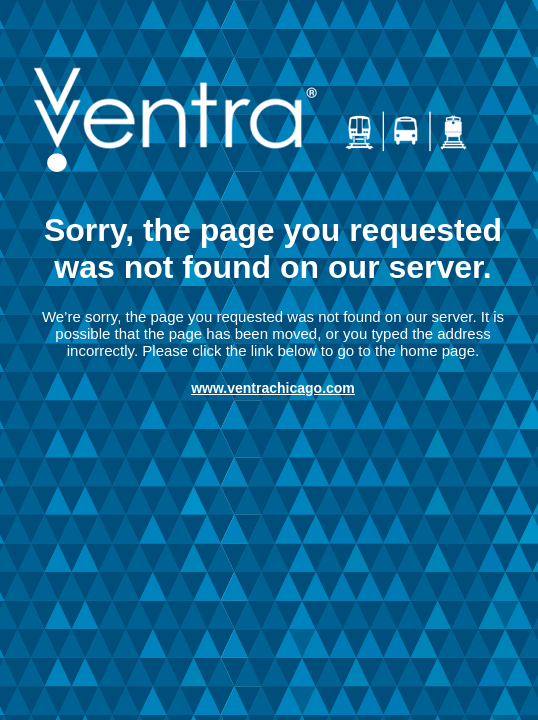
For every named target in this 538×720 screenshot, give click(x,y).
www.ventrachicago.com (273, 388)
